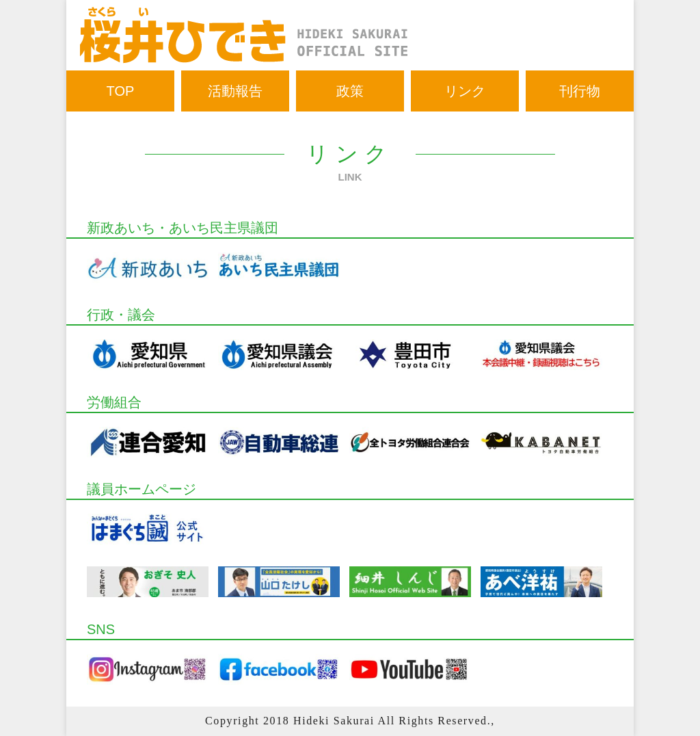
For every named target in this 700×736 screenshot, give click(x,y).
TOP (121, 91)
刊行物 (580, 91)
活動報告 (235, 91)
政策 (350, 91)
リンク (465, 91)
